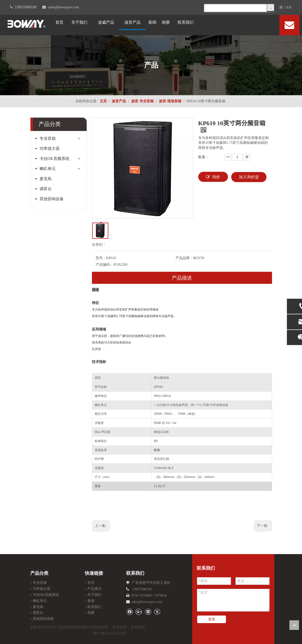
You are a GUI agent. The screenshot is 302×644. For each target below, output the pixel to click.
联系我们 (94, 607)
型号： (101, 258)
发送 (212, 619)
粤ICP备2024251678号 (110, 633)
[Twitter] (263, 25)
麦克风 (46, 179)
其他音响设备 (52, 199)
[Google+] (139, 611)
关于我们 (94, 595)
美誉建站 (138, 627)
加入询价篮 (249, 177)
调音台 (46, 189)
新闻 (91, 601)
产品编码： (105, 265)
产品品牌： (184, 258)
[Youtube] (271, 25)
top (294, 625)
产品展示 (94, 589)
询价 (213, 177)
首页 (91, 583)
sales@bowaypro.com (63, 7)
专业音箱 (48, 138)
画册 (91, 613)
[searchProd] (236, 8)
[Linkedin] (256, 25)
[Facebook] (248, 25)
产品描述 (182, 278)
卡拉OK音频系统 (55, 159)
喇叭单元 (48, 169)
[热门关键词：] (271, 8)
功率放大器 (50, 148)
